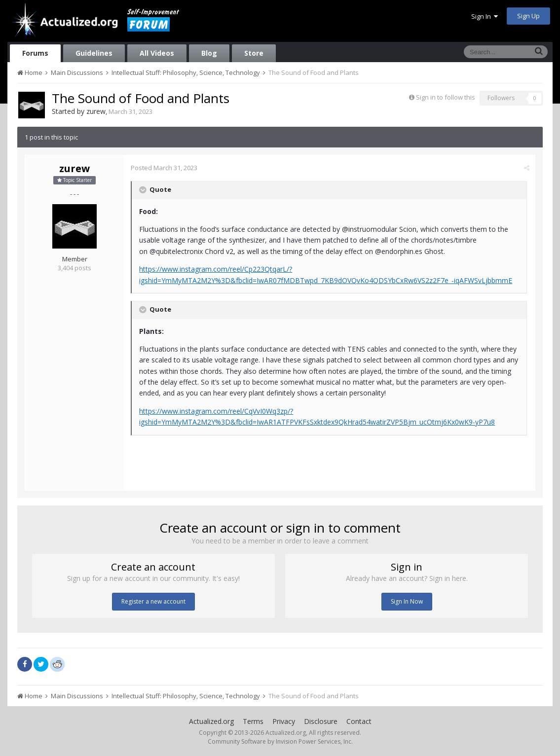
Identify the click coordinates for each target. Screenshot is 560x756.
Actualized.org (211, 721)
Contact (359, 721)
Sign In (485, 16)
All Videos (157, 53)
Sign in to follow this (446, 97)
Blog (209, 53)
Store (254, 53)
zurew (96, 111)
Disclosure (321, 721)
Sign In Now (407, 601)
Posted (165, 168)
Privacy (284, 721)
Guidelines (94, 53)
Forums (35, 53)
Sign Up (528, 16)
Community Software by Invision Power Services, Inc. (280, 741)
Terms (253, 721)
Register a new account (153, 601)
